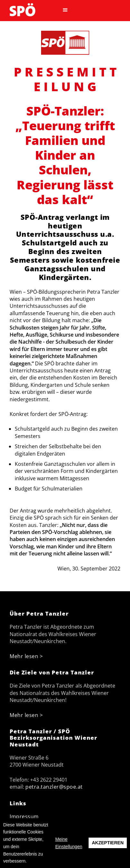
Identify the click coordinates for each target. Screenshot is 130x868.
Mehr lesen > (26, 656)
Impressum (24, 816)
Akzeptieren (108, 843)
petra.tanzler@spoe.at (54, 787)
